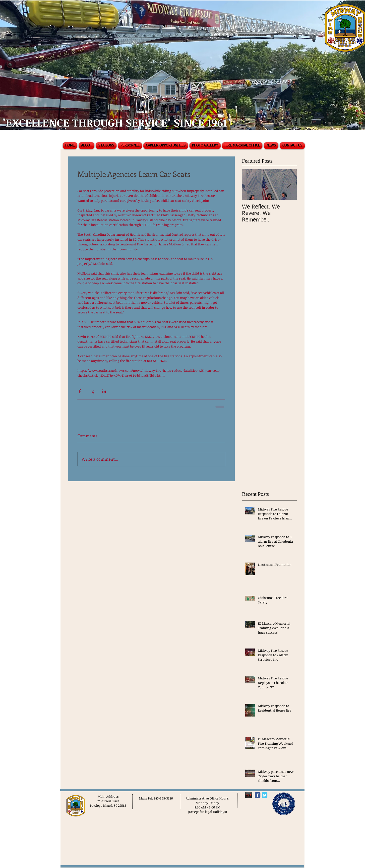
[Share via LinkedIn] (104, 391)
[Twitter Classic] (265, 795)
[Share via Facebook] (80, 391)
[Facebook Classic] (258, 795)
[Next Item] (289, 184)
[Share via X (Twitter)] (92, 391)
